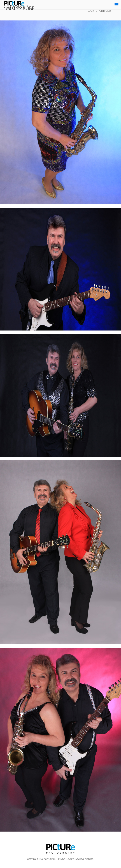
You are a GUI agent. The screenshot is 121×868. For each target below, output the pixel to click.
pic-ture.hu (50, 859)
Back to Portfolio (99, 11)
